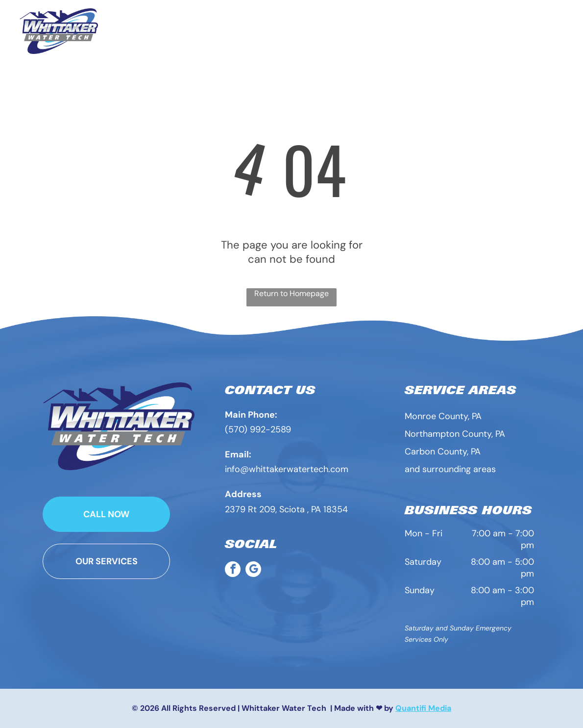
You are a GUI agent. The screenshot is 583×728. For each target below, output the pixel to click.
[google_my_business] (253, 570)
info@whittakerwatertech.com (287, 469)
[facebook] (233, 570)
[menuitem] (233, 26)
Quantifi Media (423, 708)
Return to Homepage (291, 293)
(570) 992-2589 (258, 429)
